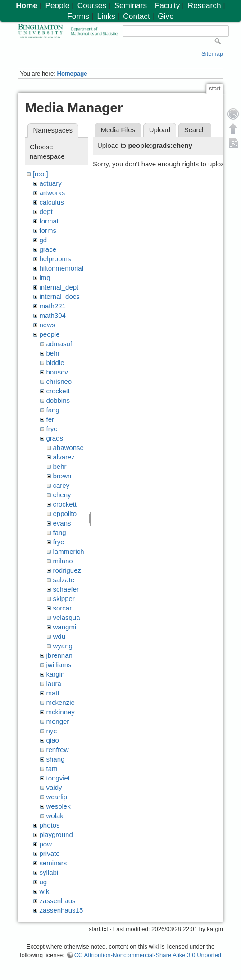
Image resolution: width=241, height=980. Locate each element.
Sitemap (212, 54)
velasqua (67, 617)
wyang (63, 646)
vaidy (54, 787)
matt (53, 693)
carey (61, 485)
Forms (78, 16)
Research (205, 5)
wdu (59, 636)
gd (43, 240)
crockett (58, 391)
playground (56, 835)
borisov (57, 372)
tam (52, 768)
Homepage (72, 73)
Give (166, 16)
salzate (64, 580)
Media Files (118, 130)
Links (106, 16)
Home (27, 5)
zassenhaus (58, 901)
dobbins (58, 400)
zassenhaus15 (61, 910)
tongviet (58, 778)
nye (52, 731)
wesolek (59, 806)
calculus (52, 202)
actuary (51, 183)
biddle (55, 363)
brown (62, 476)
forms (48, 230)
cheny (62, 495)
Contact (136, 16)
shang (56, 759)
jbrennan (59, 655)
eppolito (65, 514)
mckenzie (61, 702)
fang (53, 410)
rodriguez (67, 570)
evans (62, 523)
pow (46, 844)
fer (50, 419)
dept (46, 212)
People (58, 5)
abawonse (68, 448)
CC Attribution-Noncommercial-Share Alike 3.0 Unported (148, 955)
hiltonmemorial (62, 268)
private (50, 853)
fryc (52, 429)
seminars (53, 863)
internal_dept (59, 287)
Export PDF (233, 143)
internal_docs (60, 296)
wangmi (65, 627)
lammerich (69, 551)
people (50, 334)
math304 (53, 315)
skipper (64, 599)
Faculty (168, 5)
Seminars (130, 5)
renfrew (58, 750)
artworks (52, 193)
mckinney (61, 712)
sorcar (63, 608)
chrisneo (59, 381)
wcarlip (57, 797)
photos (50, 825)
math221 (53, 306)
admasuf (59, 344)
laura (54, 684)
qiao (53, 740)
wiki (45, 891)
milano (63, 561)
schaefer (66, 589)
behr (53, 353)
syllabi (49, 872)
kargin (56, 674)
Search (195, 130)
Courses (92, 5)
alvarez (64, 457)
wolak (55, 816)
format (49, 221)
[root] (41, 174)
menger (58, 721)
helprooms (55, 259)
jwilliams (59, 665)
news (48, 325)
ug (43, 882)
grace (48, 249)
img (45, 278)
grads (55, 438)
